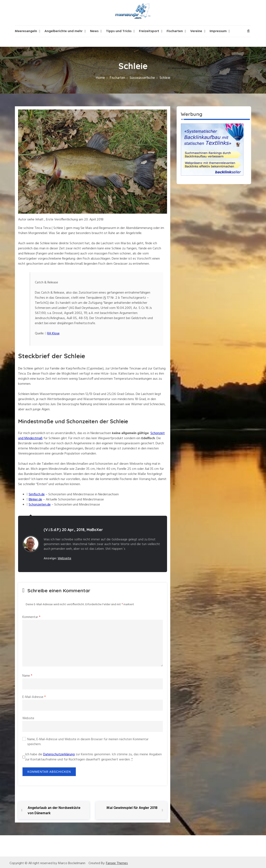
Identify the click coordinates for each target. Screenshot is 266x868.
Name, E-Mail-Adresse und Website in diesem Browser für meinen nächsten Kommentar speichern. (88, 742)
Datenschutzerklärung (59, 754)
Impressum (218, 31)
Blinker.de (35, 500)
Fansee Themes (117, 863)
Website (28, 718)
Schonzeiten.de (40, 505)
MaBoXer (95, 530)
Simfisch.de (37, 494)
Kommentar (31, 617)
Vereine (196, 31)
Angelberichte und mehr (64, 31)
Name (27, 676)
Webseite (64, 558)
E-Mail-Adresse (34, 697)
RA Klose (53, 334)
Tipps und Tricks (119, 31)
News (94, 31)
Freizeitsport (149, 31)
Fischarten (175, 31)
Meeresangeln (26, 31)
